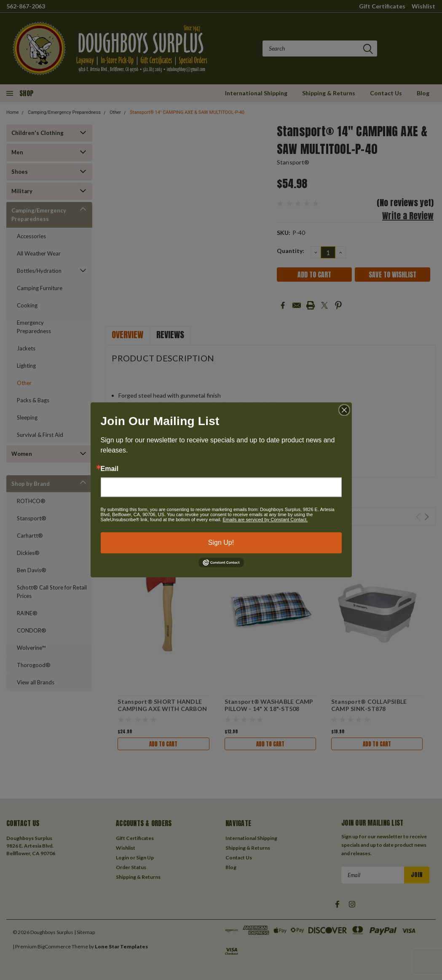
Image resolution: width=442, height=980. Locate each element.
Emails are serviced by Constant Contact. (265, 520)
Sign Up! (221, 542)
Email (110, 469)
